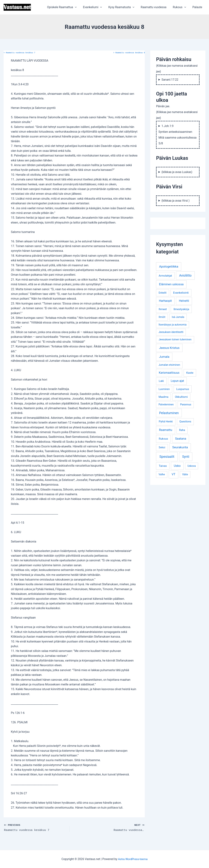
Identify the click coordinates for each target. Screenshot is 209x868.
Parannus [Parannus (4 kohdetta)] (186, 405)
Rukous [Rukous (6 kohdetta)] (163, 439)
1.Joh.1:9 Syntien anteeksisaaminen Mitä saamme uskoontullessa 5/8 (177, 135)
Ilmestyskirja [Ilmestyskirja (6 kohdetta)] (181, 309)
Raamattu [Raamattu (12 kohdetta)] (166, 430)
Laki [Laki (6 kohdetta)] (161, 381)
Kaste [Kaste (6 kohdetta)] (190, 373)
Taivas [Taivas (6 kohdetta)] (163, 466)
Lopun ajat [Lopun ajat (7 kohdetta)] (177, 381)
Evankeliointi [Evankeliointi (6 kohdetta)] (181, 293)
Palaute (198, 7)
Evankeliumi (95, 7)
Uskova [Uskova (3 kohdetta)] (192, 466)
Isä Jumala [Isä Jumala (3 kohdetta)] (178, 317)
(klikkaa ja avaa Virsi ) (175, 201)
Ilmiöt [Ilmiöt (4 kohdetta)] (162, 317)
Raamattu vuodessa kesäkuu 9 (129, 53)
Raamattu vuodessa (155, 7)
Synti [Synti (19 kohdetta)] (186, 457)
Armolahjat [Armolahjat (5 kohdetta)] (165, 276)
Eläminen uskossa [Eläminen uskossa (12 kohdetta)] (171, 284)
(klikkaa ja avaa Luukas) (177, 172)
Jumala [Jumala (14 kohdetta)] (164, 357)
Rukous (180, 7)
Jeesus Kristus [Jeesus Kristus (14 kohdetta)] (169, 348)
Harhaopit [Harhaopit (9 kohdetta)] (165, 301)
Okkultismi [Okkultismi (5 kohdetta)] (181, 397)
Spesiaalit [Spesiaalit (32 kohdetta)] (167, 457)
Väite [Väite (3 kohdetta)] (185, 474)
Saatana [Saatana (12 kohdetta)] (181, 439)
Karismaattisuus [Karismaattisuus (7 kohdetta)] (169, 373)
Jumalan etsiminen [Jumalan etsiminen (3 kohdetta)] (169, 365)
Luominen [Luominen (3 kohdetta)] (164, 389)
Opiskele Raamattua (65, 7)
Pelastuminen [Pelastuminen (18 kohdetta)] (169, 413)
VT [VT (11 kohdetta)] (173, 474)
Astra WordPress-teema (133, 859)
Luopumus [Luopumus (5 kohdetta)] (183, 389)
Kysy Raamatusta (123, 7)
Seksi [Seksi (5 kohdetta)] (162, 447)
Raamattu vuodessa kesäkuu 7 (19, 53)
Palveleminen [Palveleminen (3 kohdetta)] (166, 404)
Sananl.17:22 (170, 80)
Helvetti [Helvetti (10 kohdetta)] (184, 301)
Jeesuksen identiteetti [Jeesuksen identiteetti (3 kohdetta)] (171, 332)
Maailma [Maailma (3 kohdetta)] (163, 397)
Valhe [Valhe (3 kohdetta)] (162, 474)
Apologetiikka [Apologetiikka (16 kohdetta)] (169, 266)
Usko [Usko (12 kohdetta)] (177, 466)
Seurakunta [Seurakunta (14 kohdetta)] (180, 447)
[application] (78, 7)
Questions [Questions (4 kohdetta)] (185, 422)
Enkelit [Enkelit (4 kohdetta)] (162, 293)
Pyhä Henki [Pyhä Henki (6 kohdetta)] (166, 422)
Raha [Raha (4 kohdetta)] (182, 430)
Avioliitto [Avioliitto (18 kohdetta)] (185, 276)
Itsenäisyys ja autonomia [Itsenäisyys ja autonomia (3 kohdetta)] (173, 325)
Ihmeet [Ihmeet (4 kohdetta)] (163, 309)
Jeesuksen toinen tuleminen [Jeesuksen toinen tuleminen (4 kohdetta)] (175, 340)
